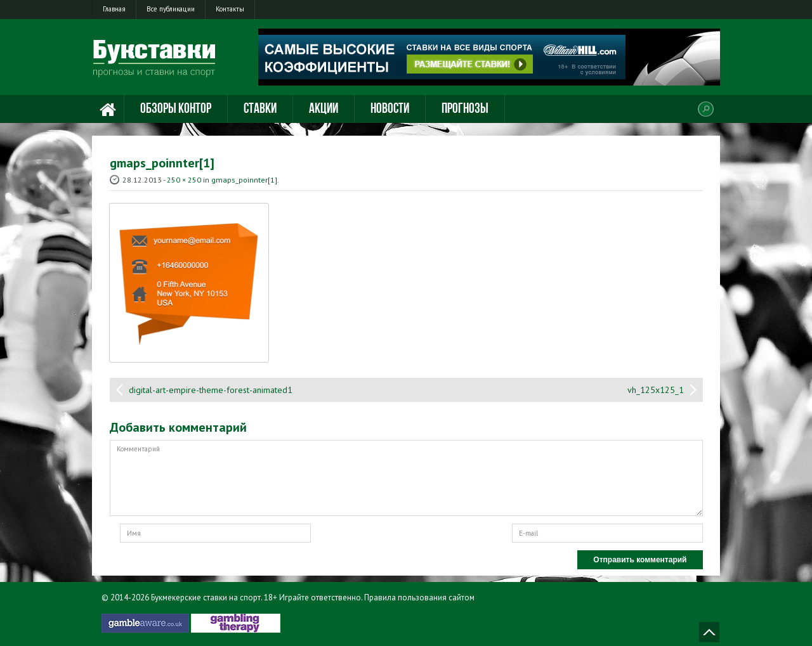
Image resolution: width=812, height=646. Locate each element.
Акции (324, 109)
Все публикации (171, 9)
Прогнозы (465, 109)
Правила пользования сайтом (419, 598)
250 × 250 (184, 180)
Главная (114, 9)
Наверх (709, 632)
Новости (390, 109)
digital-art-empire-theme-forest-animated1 (211, 390)
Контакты (230, 9)
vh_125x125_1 (656, 390)
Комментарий (406, 478)
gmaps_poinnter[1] (244, 180)
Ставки (260, 109)
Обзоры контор (176, 109)
